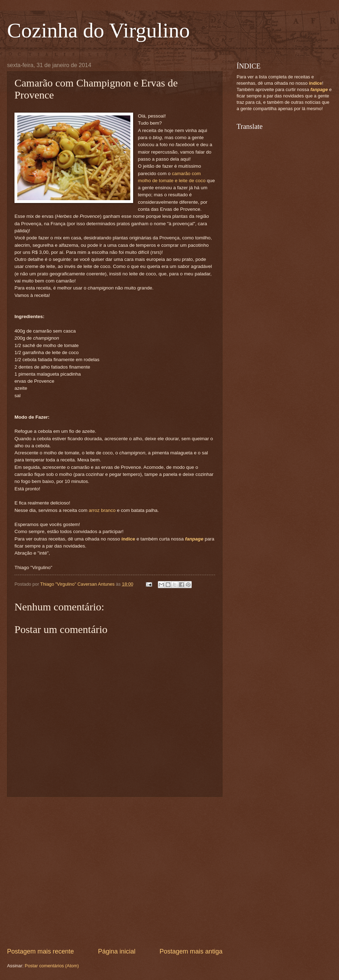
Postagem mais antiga (191, 951)
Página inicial (117, 951)
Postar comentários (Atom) (52, 966)
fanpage (194, 539)
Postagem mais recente (40, 951)
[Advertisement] (66, 872)
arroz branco (102, 510)
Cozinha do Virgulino (99, 30)
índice (128, 539)
